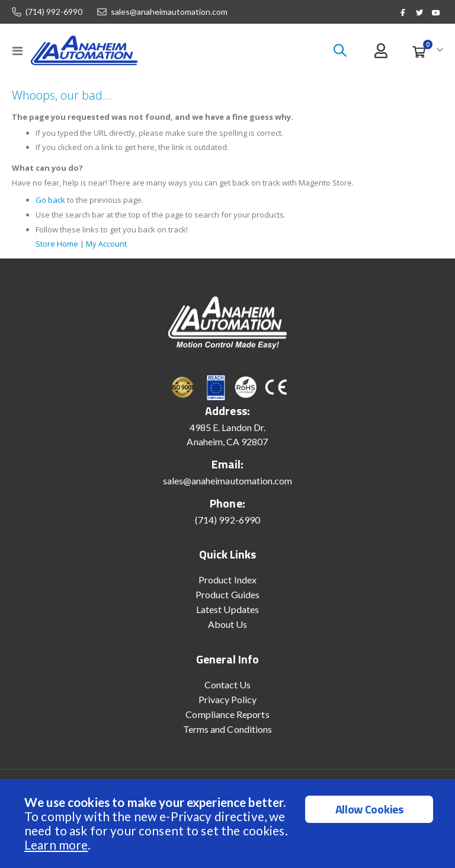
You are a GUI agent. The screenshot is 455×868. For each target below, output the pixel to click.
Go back (51, 206)
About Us (228, 631)
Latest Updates (227, 616)
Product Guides (227, 601)
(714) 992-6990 (54, 12)
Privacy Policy (228, 706)
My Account (115, 250)
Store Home (59, 250)
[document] (229, 824)
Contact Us (228, 692)
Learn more (56, 845)
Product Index (227, 587)
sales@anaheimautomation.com (169, 12)
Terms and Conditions (227, 736)
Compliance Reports (227, 721)
